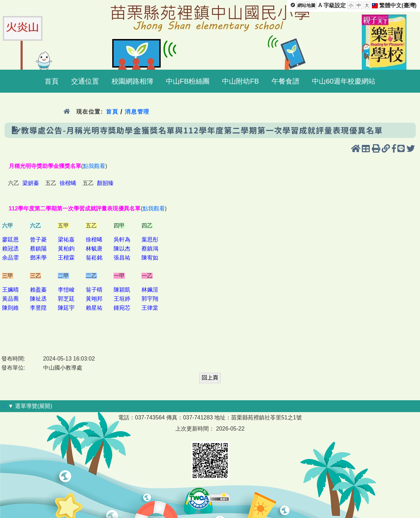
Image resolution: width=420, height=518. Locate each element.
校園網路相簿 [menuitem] (132, 81)
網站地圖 (306, 5)
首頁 (112, 112)
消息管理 (137, 112)
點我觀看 (94, 166)
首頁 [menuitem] (52, 81)
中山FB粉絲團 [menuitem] (188, 81)
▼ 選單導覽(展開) (30, 406)
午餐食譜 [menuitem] (285, 81)
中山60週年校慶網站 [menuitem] (344, 81)
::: (4, 406)
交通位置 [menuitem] (85, 81)
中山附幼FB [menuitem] (240, 81)
